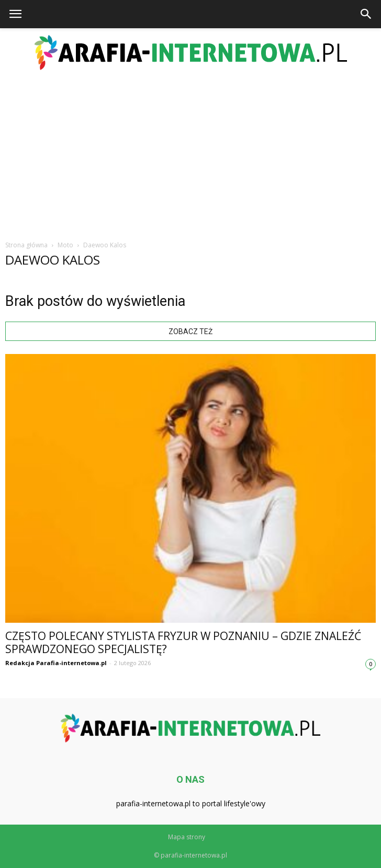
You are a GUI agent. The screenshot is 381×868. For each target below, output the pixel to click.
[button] (366, 14)
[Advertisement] (190, 154)
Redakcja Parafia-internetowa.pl (56, 663)
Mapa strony (187, 837)
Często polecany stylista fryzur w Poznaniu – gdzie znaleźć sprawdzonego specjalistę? (183, 642)
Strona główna (26, 245)
